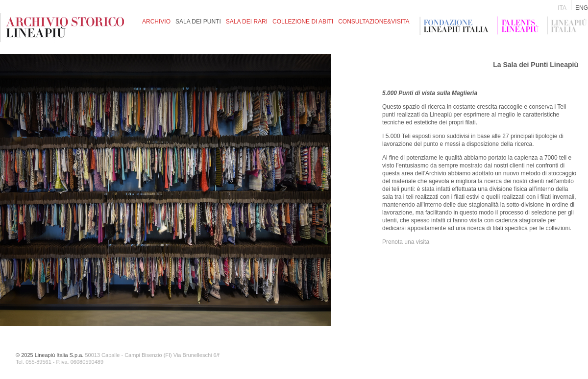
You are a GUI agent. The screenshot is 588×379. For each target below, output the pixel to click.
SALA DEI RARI (247, 22)
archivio (156, 22)
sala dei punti (198, 22)
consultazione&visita (374, 22)
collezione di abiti (303, 22)
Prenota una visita (406, 242)
